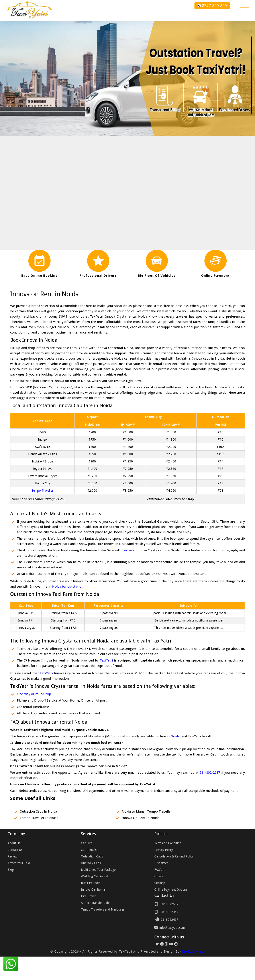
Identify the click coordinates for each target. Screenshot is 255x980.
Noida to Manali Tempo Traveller (147, 811)
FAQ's (158, 870)
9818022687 (169, 904)
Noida (175, 736)
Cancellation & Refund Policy (174, 856)
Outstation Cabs (92, 856)
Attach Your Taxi (19, 863)
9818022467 (169, 912)
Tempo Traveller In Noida (39, 818)
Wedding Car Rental (94, 876)
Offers (159, 876)
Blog (11, 870)
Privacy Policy (164, 850)
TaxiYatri (129, 550)
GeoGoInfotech (193, 951)
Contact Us (15, 850)
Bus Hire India (91, 883)
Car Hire (86, 843)
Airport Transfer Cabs (96, 903)
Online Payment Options (171, 890)
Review (12, 856)
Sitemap (160, 883)
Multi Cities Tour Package (98, 870)
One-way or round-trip (34, 694)
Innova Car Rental (93, 890)
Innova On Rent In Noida (141, 818)
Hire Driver (88, 896)
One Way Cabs (91, 863)
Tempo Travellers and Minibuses (103, 909)
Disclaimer (161, 863)
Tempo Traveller (42, 491)
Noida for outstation (68, 587)
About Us (14, 843)
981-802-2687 (210, 773)
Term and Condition (168, 843)
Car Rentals (89, 850)
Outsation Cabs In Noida (38, 811)
